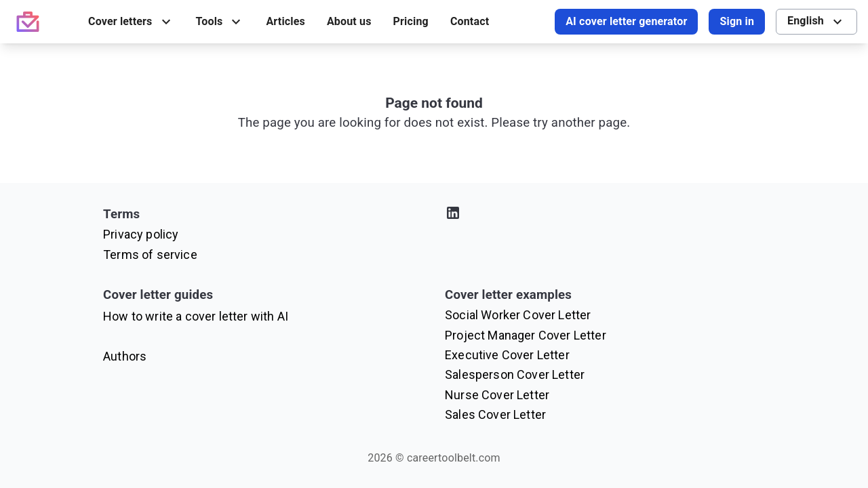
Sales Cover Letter (495, 414)
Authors (125, 356)
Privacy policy (141, 234)
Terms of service (150, 255)
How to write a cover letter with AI (196, 316)
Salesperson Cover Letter (515, 374)
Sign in (737, 21)
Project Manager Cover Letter (526, 335)
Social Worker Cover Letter (518, 315)
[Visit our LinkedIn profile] (605, 215)
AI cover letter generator (626, 21)
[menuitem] (131, 22)
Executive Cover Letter (507, 355)
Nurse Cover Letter (497, 395)
